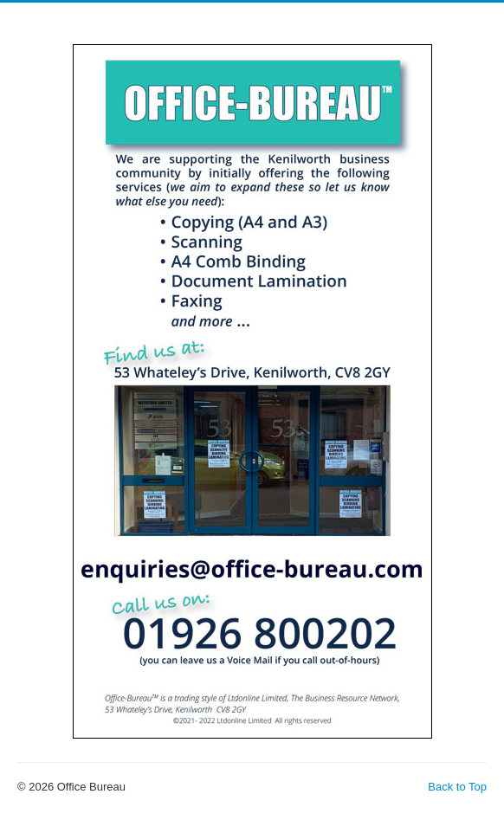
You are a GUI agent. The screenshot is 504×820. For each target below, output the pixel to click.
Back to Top (457, 787)
